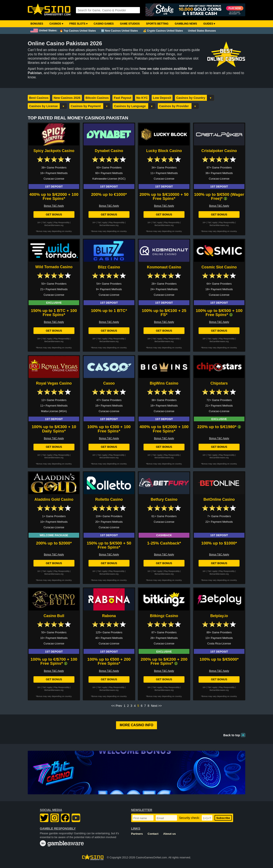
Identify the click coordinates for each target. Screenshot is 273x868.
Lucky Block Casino (164, 151)
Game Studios (130, 24)
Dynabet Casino (109, 151)
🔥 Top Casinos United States (78, 31)
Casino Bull (54, 616)
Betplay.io (219, 616)
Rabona (109, 616)
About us (169, 834)
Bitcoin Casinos (97, 98)
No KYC (142, 98)
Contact (153, 834)
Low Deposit (162, 98)
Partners (137, 834)
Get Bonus (54, 214)
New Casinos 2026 (67, 98)
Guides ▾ (209, 24)
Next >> (156, 706)
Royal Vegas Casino (54, 383)
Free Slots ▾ (78, 24)
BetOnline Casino (219, 499)
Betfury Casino (164, 499)
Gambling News (186, 24)
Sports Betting (157, 24)
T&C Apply (47, 222)
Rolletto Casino (109, 499)
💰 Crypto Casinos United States (163, 31)
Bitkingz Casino (164, 616)
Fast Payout (123, 98)
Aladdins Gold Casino (54, 499)
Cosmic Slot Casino (219, 267)
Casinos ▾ (56, 24)
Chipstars (219, 383)
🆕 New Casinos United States (120, 31)
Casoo (109, 383)
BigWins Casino (164, 383)
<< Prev (117, 706)
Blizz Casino (109, 267)
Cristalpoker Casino (219, 151)
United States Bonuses (202, 31)
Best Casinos (39, 98)
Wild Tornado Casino (54, 267)
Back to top (232, 735)
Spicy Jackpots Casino (54, 151)
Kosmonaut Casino (164, 267)
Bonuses (37, 24)
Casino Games (104, 24)
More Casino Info (136, 725)
